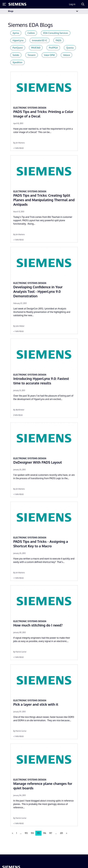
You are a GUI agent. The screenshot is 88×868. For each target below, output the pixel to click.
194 (32, 833)
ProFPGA (53, 48)
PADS (59, 40)
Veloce (66, 55)
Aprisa (16, 33)
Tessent (31, 55)
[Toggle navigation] (77, 11)
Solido (16, 55)
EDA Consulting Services (56, 33)
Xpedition (17, 62)
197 (51, 833)
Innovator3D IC (40, 40)
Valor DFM (49, 55)
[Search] (83, 4)
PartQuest (18, 48)
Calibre (31, 33)
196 (45, 833)
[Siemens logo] (17, 4)
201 (61, 833)
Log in (72, 4)
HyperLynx (18, 40)
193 (26, 833)
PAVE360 (36, 48)
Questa (70, 48)
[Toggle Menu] (4, 4)
